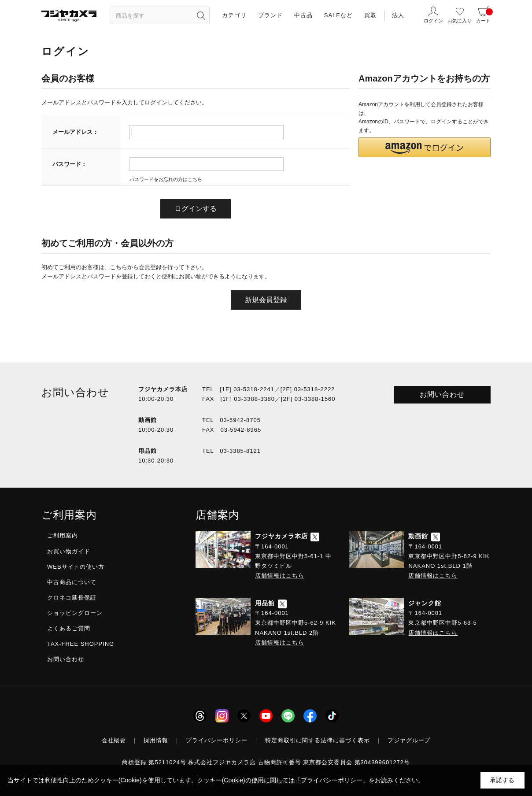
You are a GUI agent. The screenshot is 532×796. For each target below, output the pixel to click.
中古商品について (72, 582)
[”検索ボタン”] (201, 15)
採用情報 (156, 740)
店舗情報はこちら (280, 576)
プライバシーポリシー (217, 740)
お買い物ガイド (69, 551)
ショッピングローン (75, 613)
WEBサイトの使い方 (76, 567)
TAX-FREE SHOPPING (81, 644)
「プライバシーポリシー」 (332, 780)
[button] (425, 147)
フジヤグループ (409, 740)
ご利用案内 (63, 535)
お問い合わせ (442, 394)
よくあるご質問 (69, 628)
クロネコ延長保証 (72, 598)
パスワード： (70, 164)
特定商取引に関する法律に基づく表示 (318, 740)
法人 (398, 15)
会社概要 (114, 740)
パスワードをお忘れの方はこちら (166, 179)
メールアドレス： (75, 132)
